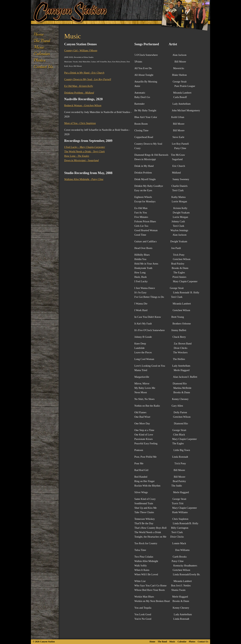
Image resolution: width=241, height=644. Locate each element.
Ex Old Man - (79, 86)
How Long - (77, 156)
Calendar (42, 54)
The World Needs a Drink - (84, 152)
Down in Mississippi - (81, 160)
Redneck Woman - (83, 106)
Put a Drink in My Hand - (84, 73)
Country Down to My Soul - (88, 79)
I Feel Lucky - (85, 147)
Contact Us (43, 67)
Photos (40, 60)
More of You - (80, 123)
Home (39, 34)
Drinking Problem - (79, 93)
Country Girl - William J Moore (81, 51)
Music (39, 47)
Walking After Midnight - (84, 179)
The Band (42, 41)
